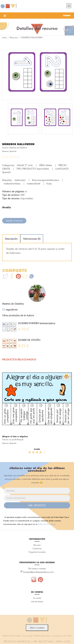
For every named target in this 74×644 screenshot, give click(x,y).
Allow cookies (37, 628)
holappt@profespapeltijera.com (38, 572)
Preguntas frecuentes (37, 552)
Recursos (14, 37)
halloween (20, 180)
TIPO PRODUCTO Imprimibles (33, 169)
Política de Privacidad (46, 524)
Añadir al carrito (14, 221)
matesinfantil (34, 184)
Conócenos (37, 548)
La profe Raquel (16, 439)
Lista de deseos (37, 601)
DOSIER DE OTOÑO (29, 340)
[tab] (11, 239)
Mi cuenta (37, 598)
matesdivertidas (12, 184)
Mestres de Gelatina (18, 148)
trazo (49, 184)
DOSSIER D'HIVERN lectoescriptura (37, 323)
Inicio (4, 37)
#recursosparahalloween (46, 180)
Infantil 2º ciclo (25, 165)
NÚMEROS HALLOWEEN (18, 144)
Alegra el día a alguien (15, 436)
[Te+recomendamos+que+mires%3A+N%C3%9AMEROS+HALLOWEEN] (12, 277)
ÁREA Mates (46, 165)
